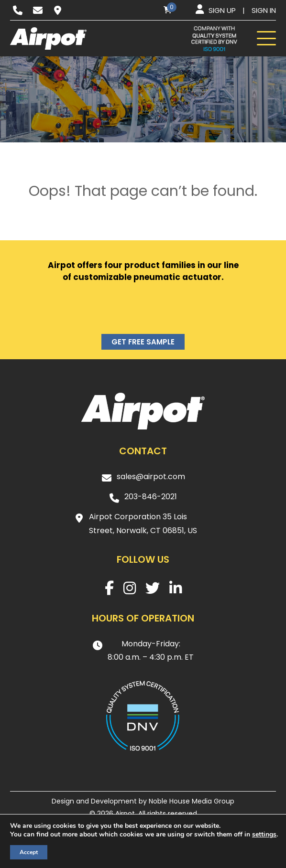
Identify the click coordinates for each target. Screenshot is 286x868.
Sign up (222, 10)
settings (264, 835)
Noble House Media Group (192, 801)
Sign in (264, 10)
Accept (29, 852)
